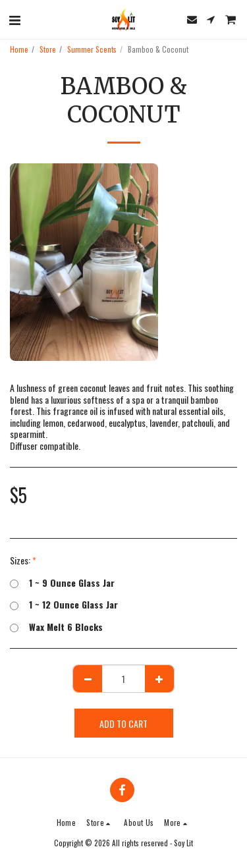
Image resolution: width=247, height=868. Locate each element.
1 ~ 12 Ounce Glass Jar (64, 605)
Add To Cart (123, 723)
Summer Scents (92, 49)
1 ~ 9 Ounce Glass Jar (62, 583)
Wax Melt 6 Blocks (56, 627)
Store (48, 49)
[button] (14, 19)
